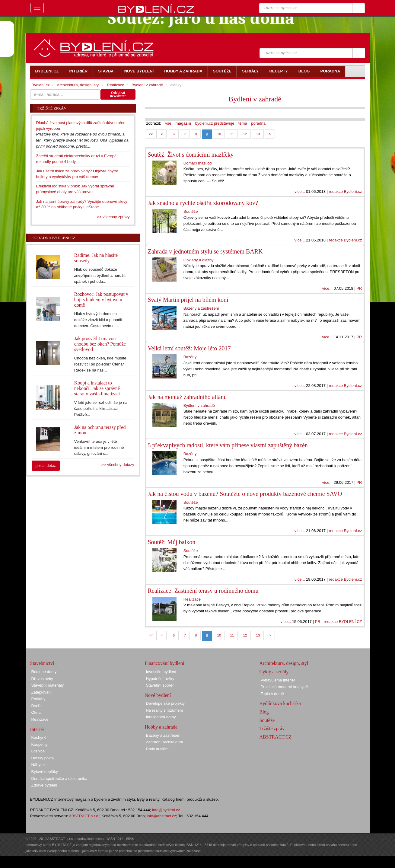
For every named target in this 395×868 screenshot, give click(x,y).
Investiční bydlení (161, 672)
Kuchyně (39, 737)
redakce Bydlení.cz (346, 191)
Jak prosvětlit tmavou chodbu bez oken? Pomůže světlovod (100, 344)
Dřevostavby (42, 679)
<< (151, 134)
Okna (36, 712)
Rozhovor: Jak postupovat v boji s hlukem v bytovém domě (101, 300)
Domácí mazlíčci (198, 163)
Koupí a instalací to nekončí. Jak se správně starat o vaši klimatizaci (97, 388)
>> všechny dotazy (118, 465)
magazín (183, 123)
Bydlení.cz (41, 85)
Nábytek (39, 765)
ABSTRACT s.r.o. (84, 816)
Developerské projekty (166, 703)
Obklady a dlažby (199, 260)
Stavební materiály (48, 685)
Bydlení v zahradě (255, 99)
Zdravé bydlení (44, 785)
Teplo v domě (272, 694)
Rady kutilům (157, 749)
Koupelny (40, 744)
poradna (258, 123)
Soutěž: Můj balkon (172, 542)
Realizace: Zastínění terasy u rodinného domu (203, 591)
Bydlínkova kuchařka (280, 703)
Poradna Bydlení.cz (54, 238)
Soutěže (191, 211)
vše (168, 123)
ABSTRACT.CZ (276, 737)
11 (232, 134)
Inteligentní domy (161, 717)
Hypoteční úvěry (160, 679)
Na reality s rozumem (165, 710)
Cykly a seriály (274, 672)
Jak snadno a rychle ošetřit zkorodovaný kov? (203, 203)
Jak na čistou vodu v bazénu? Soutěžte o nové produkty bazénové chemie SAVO (245, 494)
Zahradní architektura (165, 742)
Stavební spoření (161, 685)
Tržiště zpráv (272, 728)
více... (300, 191)
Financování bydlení (165, 663)
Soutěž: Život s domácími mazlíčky (191, 155)
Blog (264, 712)
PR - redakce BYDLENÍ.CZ (338, 622)
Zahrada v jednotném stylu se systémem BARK (205, 251)
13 (258, 134)
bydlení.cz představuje (215, 123)
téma (243, 123)
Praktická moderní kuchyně (284, 687)
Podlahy (38, 699)
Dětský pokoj (43, 758)
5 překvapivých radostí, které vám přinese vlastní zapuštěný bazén (228, 445)
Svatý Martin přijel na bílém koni (188, 300)
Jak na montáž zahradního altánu (187, 397)
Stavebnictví (42, 663)
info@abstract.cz (162, 816)
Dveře (37, 706)
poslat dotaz (46, 466)
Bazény (190, 357)
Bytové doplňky (45, 772)
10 (219, 134)
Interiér (37, 729)
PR (359, 288)
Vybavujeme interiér (278, 680)
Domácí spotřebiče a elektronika (59, 779)
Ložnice (38, 751)
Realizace (192, 599)
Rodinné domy (44, 672)
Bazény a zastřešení (201, 308)
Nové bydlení (158, 695)
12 (245, 134)
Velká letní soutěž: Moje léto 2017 (189, 348)
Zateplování (42, 692)
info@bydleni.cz (166, 810)
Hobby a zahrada (161, 727)
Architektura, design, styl (78, 85)
